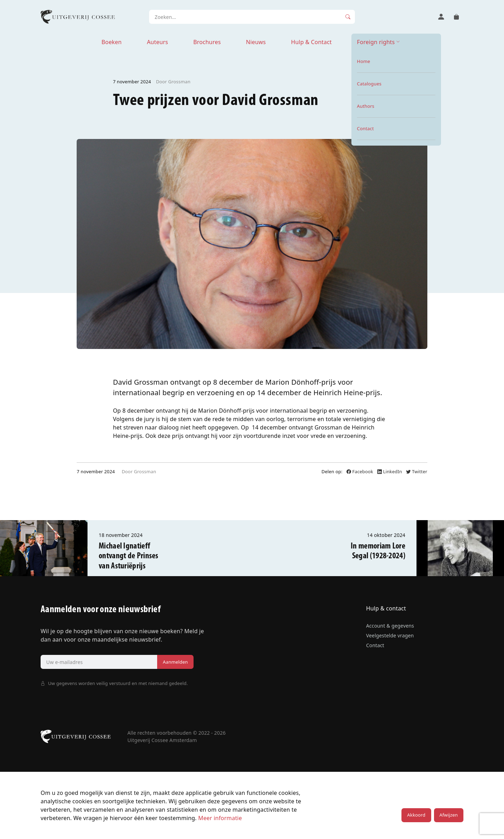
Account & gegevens (390, 626)
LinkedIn (390, 471)
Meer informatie (220, 818)
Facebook (360, 471)
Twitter (416, 471)
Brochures (207, 42)
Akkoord (416, 815)
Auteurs (157, 42)
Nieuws (256, 42)
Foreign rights (376, 42)
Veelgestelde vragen (390, 635)
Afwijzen (449, 815)
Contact (375, 645)
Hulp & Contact (311, 42)
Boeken (112, 42)
